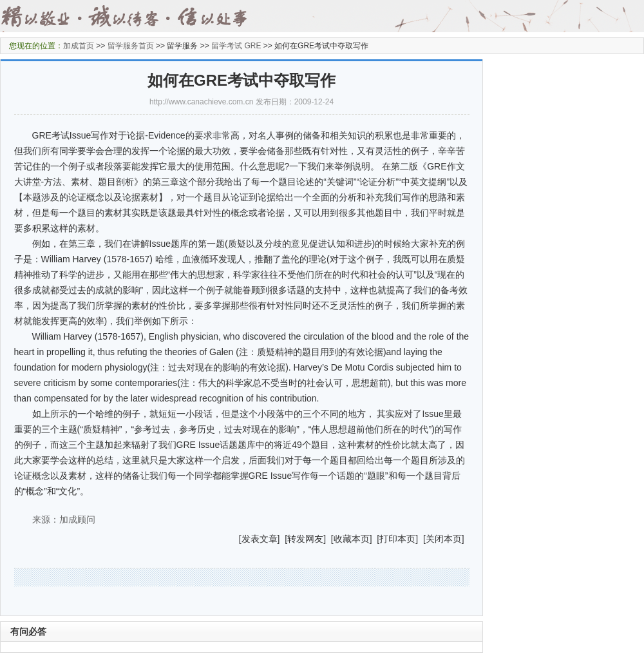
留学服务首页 (131, 46)
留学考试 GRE (236, 46)
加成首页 (79, 46)
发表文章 (260, 539)
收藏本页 (352, 539)
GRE (42, 135)
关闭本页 (444, 539)
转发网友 (305, 539)
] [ (283, 539)
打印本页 (397, 539)
